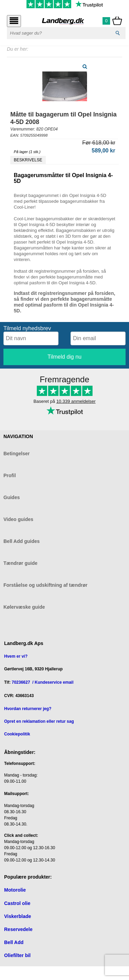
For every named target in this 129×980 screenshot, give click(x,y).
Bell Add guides (21, 541)
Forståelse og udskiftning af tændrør (45, 585)
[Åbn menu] (14, 21)
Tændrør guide (20, 563)
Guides (12, 497)
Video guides (18, 519)
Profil (10, 475)
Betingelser (17, 454)
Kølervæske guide (24, 607)
